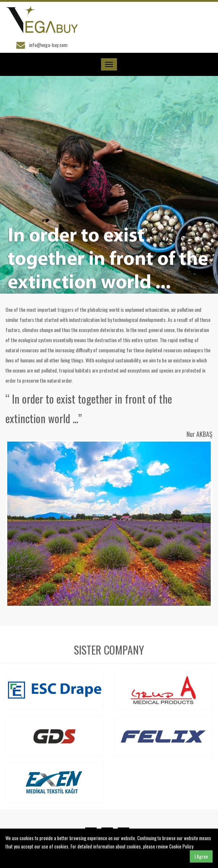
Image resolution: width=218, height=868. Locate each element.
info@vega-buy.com (48, 45)
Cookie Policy (181, 846)
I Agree (201, 856)
